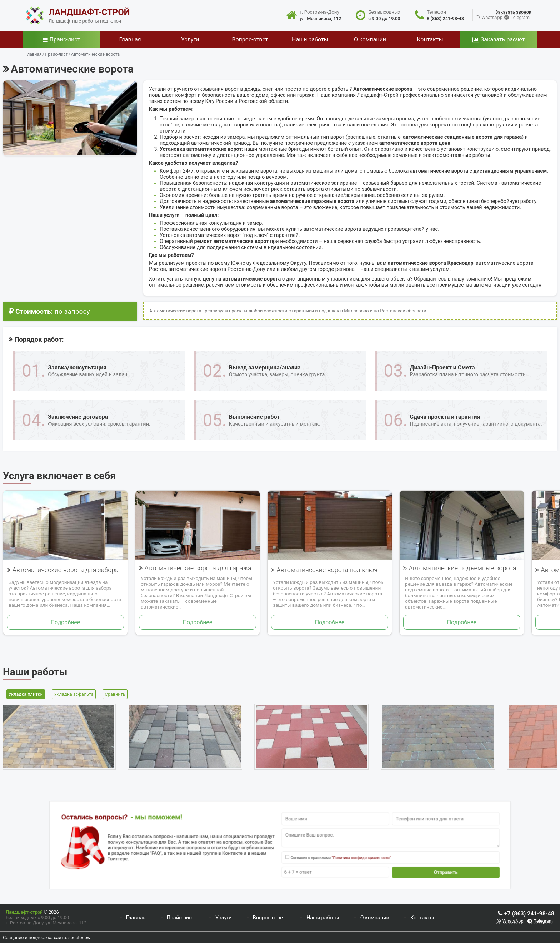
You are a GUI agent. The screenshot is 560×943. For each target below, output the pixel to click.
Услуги (224, 918)
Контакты (422, 918)
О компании (375, 918)
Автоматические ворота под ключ (327, 570)
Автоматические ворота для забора (65, 570)
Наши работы (323, 918)
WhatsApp (492, 17)
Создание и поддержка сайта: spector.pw (47, 937)
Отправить (372, 860)
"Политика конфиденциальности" (325, 852)
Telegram (520, 17)
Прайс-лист (65, 39)
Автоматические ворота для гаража (198, 568)
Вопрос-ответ (269, 918)
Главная (136, 918)
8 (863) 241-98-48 (445, 18)
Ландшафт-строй (24, 912)
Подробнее (66, 622)
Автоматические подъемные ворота (462, 568)
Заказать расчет (503, 39)
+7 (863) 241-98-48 (529, 914)
